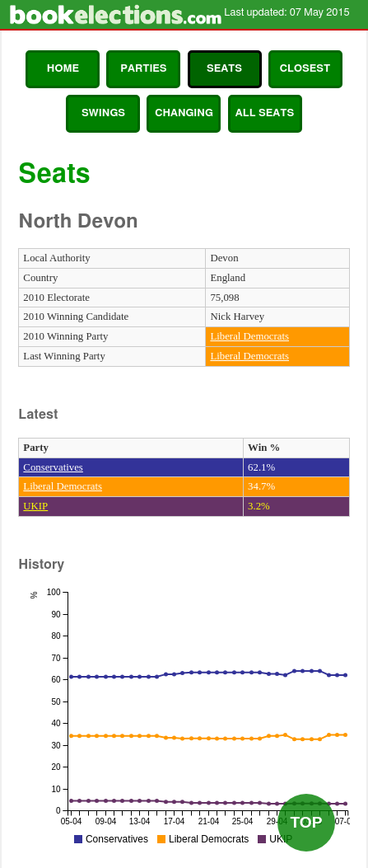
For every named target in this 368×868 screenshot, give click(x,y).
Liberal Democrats (249, 336)
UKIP (35, 506)
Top (306, 822)
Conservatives (53, 467)
